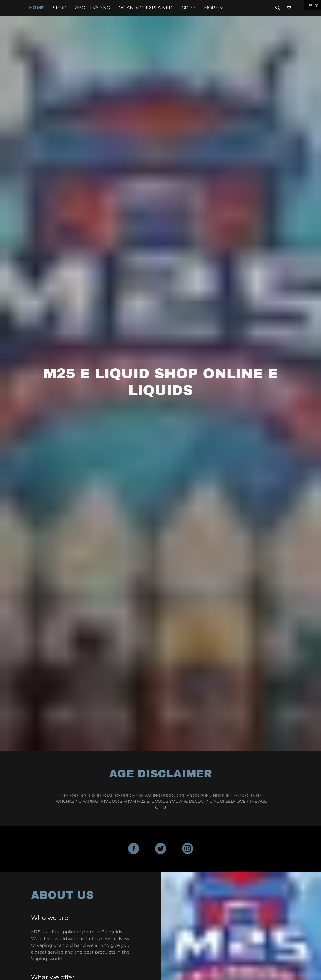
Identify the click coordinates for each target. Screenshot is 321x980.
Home (36, 8)
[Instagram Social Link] (188, 849)
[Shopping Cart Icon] (289, 8)
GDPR (188, 8)
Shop (60, 8)
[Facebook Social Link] (134, 849)
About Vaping (93, 8)
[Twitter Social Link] (161, 849)
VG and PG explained (146, 8)
